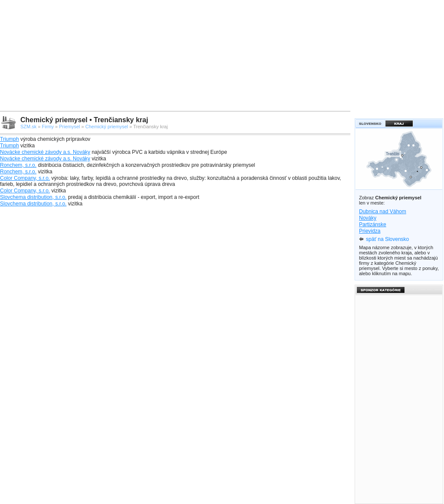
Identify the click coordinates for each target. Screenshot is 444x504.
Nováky (368, 218)
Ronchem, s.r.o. (18, 165)
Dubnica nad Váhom (383, 211)
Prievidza (370, 231)
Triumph (10, 139)
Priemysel (69, 127)
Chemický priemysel (107, 127)
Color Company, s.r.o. (25, 178)
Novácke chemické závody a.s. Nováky (45, 152)
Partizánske (373, 224)
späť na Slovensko (387, 239)
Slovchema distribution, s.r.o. (33, 197)
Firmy (48, 127)
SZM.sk (28, 127)
